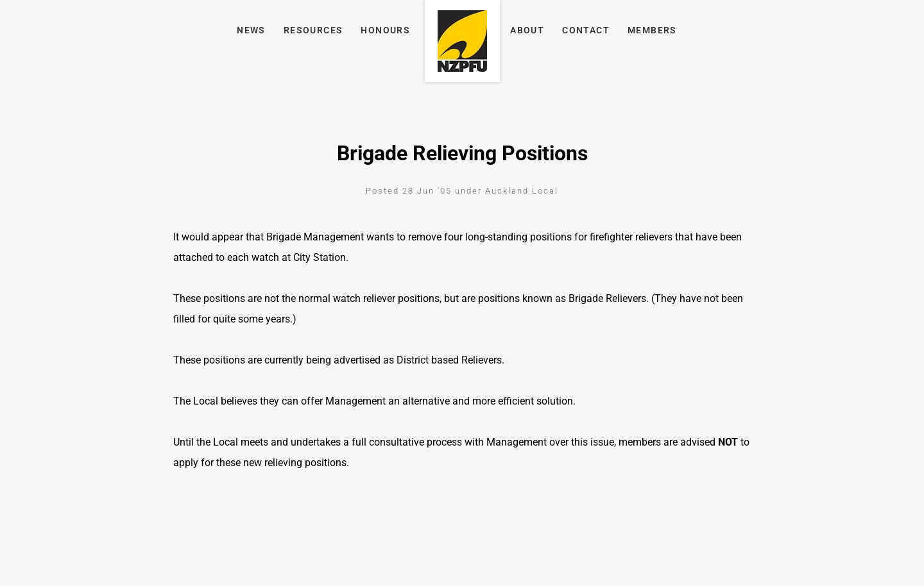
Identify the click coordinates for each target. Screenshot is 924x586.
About (527, 30)
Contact (586, 30)
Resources (313, 30)
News (251, 30)
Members (652, 30)
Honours (385, 30)
